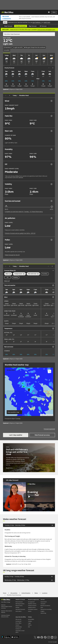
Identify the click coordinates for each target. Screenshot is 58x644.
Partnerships (19, 627)
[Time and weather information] (53, 285)
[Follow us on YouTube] (38, 637)
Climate (17, 607)
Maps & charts (19, 606)
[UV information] (51, 164)
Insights (43, 611)
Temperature (19, 274)
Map (33, 26)
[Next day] (10, 95)
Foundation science (33, 609)
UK (43, 26)
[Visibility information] (51, 184)
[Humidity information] (51, 149)
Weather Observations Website (7, 612)
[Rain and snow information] (53, 347)
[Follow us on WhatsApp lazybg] (55, 637)
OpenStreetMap (50, 415)
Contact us (18, 629)
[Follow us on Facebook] (42, 637)
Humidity (45, 274)
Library (30, 611)
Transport (43, 604)
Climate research (32, 606)
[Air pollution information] (51, 218)
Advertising (43, 613)
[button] (29, 390)
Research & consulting (46, 609)
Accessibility (31, 619)
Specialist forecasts (20, 609)
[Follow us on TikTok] (45, 637)
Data (42, 607)
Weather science (32, 604)
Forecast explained (49, 429)
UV (8, 277)
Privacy (30, 625)
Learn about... (19, 611)
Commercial (18, 621)
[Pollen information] (51, 240)
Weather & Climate (20, 599)
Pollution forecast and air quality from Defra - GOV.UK (20, 233)
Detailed (21, 26)
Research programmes (34, 599)
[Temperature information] (53, 328)
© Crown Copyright (53, 642)
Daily (8, 26)
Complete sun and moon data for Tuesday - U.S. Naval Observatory (24, 212)
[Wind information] (53, 297)
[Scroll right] (53, 68)
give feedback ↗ (37, 22)
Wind (7, 274)
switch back (47, 22)
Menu (54, 12)
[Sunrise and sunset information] (51, 201)
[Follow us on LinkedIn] (52, 637)
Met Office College (6, 602)
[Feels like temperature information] (51, 116)
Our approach (31, 602)
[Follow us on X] (35, 637)
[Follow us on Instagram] (49, 637)
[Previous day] (6, 95)
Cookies (30, 621)
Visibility (16, 277)
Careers (17, 625)
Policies (30, 617)
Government (44, 602)
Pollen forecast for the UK (12, 255)
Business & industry (45, 606)
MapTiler (43, 415)
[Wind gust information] (51, 101)
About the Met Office (21, 617)
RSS (29, 627)
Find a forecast (19, 602)
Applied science (32, 607)
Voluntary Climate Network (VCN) (6, 616)
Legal (29, 623)
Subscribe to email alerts (20, 631)
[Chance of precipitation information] (51, 131)
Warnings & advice (20, 604)
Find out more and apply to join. (46, 30)
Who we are (18, 619)
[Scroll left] (49, 68)
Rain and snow (33, 274)
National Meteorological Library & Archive (7, 607)
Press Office (18, 623)
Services (43, 599)
